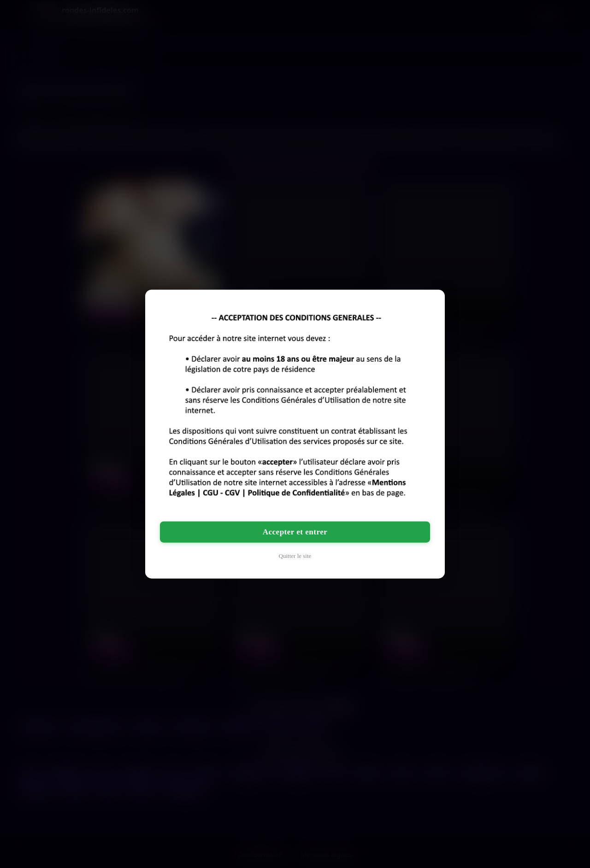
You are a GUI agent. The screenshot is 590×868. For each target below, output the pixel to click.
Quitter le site (295, 555)
